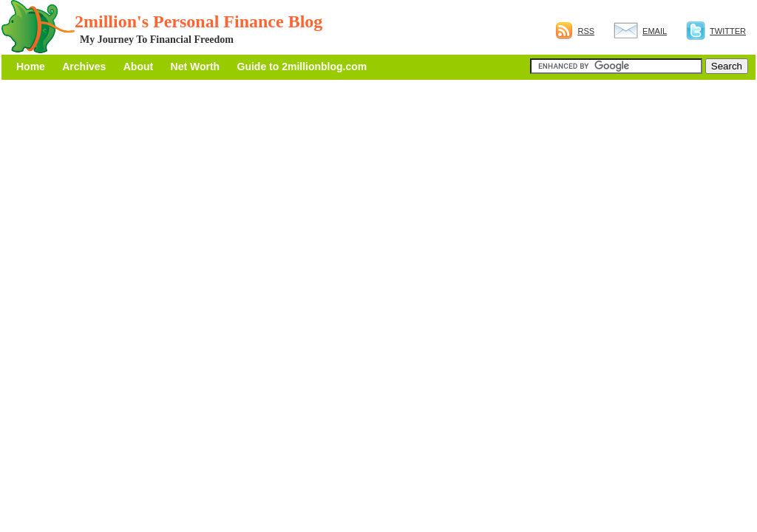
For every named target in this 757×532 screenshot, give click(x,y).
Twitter (716, 31)
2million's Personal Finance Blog (198, 21)
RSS (575, 31)
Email (640, 31)
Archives (84, 66)
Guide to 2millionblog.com (302, 66)
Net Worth (196, 66)
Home (31, 66)
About (138, 66)
